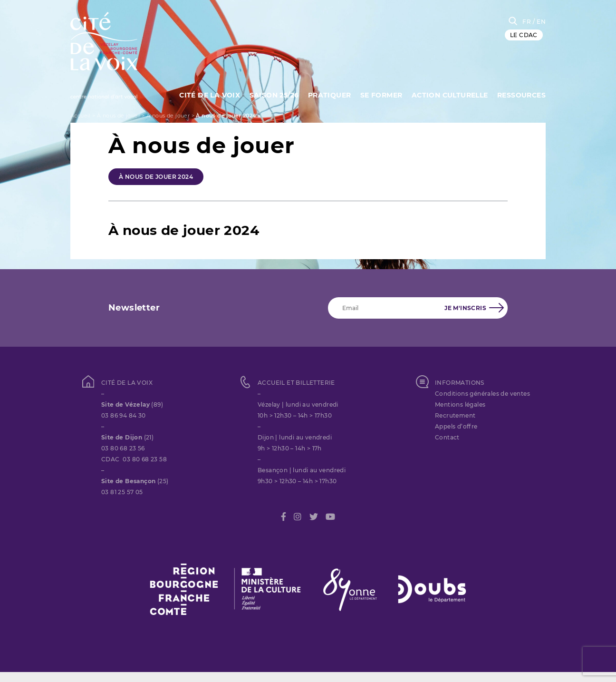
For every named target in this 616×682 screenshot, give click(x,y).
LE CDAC (524, 35)
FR (527, 22)
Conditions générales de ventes (482, 394)
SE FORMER (381, 95)
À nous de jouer (119, 116)
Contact (447, 437)
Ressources (521, 95)
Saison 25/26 (274, 95)
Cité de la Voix (210, 95)
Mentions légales (460, 404)
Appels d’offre (456, 426)
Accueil (81, 116)
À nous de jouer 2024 (156, 177)
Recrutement (455, 415)
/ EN (539, 22)
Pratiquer (330, 95)
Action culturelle (450, 95)
